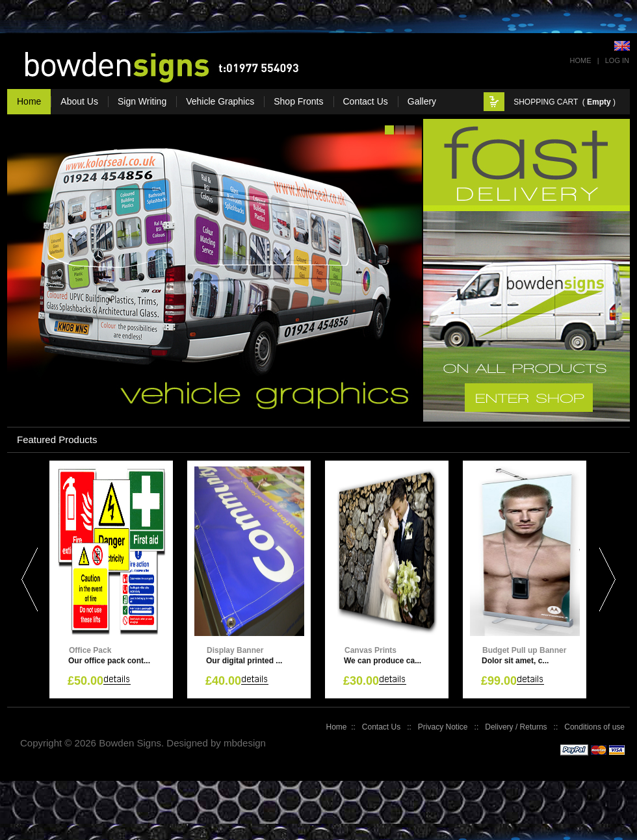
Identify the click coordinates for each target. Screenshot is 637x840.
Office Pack (90, 650)
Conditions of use (594, 727)
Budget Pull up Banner (524, 650)
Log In (617, 60)
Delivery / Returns (516, 727)
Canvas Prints (370, 650)
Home (581, 60)
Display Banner (235, 650)
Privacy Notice (443, 727)
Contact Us (381, 727)
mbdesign (245, 743)
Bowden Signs (130, 743)
